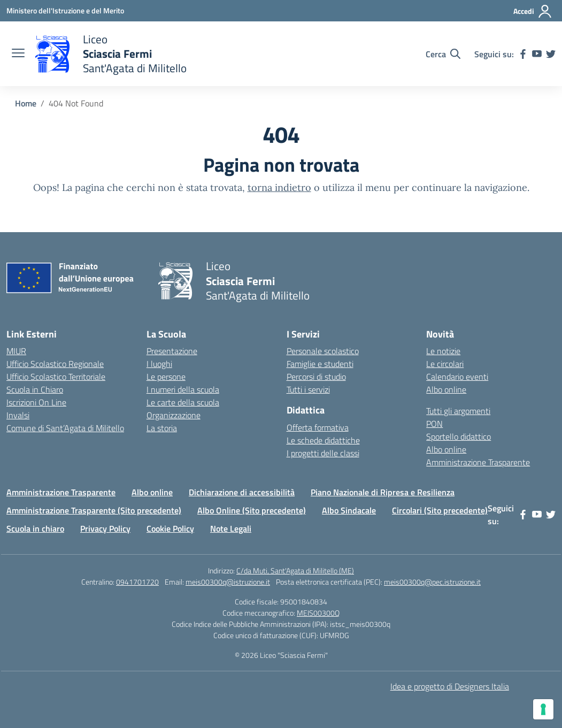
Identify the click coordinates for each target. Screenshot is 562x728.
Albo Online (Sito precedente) (252, 510)
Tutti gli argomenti (458, 411)
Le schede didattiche (323, 440)
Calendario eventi (457, 377)
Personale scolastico (323, 351)
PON (434, 424)
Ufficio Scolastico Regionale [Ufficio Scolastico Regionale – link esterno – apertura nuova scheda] (55, 364)
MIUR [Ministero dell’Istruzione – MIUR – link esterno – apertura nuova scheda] (16, 351)
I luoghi (159, 364)
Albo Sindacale (349, 510)
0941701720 (137, 582)
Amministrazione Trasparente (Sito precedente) (94, 510)
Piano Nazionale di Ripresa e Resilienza (383, 492)
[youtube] (537, 54)
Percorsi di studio (316, 377)
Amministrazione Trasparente (478, 462)
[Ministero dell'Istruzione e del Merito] (65, 10)
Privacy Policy (105, 528)
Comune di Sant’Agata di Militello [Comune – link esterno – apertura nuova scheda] (65, 428)
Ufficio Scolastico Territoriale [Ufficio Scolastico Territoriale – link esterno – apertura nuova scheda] (56, 377)
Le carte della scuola (183, 402)
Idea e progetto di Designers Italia (450, 686)
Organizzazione (174, 415)
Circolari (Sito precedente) (440, 510)
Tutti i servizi (308, 389)
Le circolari (445, 364)
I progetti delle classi (323, 453)
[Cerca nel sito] (443, 54)
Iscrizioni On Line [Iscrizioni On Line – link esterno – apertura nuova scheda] (36, 402)
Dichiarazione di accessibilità (242, 492)
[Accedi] (533, 11)
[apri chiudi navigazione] (18, 54)
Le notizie (443, 351)
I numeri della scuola (183, 389)
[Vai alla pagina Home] (26, 103)
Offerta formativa (318, 427)
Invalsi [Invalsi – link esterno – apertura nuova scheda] (18, 415)
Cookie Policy (170, 528)
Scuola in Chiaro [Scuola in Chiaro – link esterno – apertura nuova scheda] (35, 389)
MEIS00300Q (318, 613)
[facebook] (523, 54)
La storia (162, 428)
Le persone (166, 377)
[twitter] (551, 54)
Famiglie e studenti (320, 364)
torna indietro (279, 187)
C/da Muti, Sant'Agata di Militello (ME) (295, 570)
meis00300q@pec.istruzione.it (432, 582)
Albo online (446, 389)
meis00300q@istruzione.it (228, 582)
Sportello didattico (459, 436)
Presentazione (172, 351)
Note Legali (231, 528)
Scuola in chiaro (35, 528)
